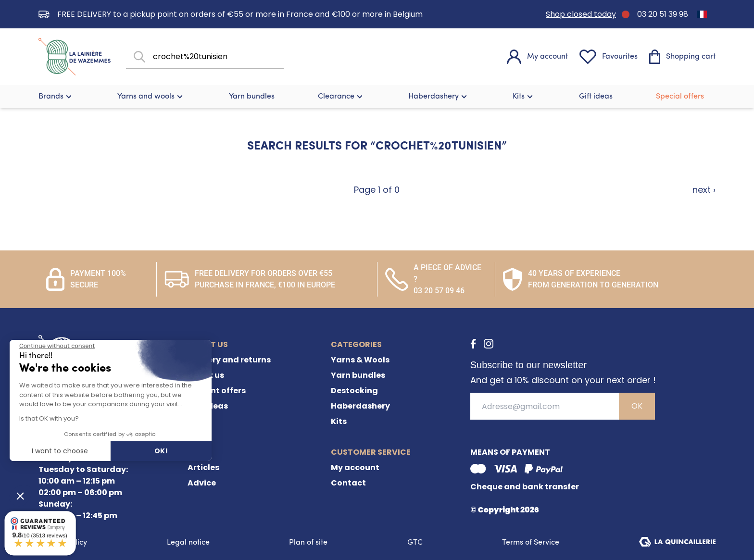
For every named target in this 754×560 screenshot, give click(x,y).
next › (704, 190)
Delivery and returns (229, 360)
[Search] (138, 57)
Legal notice (188, 543)
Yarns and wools (151, 97)
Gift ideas (596, 97)
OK (637, 406)
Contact (348, 483)
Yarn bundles (252, 97)
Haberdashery (439, 97)
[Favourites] (609, 57)
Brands (56, 97)
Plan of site (308, 543)
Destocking (354, 391)
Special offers (680, 97)
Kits (524, 97)
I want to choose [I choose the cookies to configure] (60, 451)
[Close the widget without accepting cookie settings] (57, 346)
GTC (415, 543)
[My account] (537, 57)
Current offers (217, 391)
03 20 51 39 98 (663, 14)
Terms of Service (531, 543)
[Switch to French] (702, 14)
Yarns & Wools (360, 360)
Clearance (341, 97)
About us (206, 375)
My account (355, 467)
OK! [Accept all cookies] (161, 451)
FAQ (196, 421)
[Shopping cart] (682, 57)
